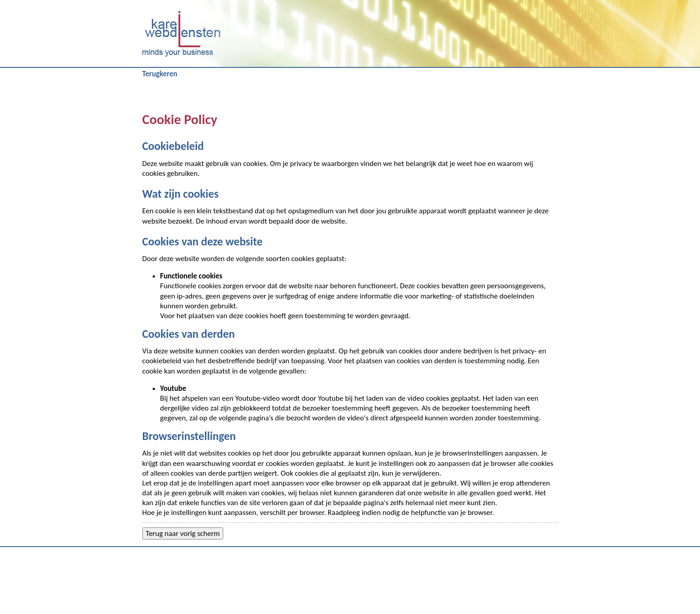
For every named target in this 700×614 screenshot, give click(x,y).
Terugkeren (160, 74)
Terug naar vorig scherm (183, 533)
